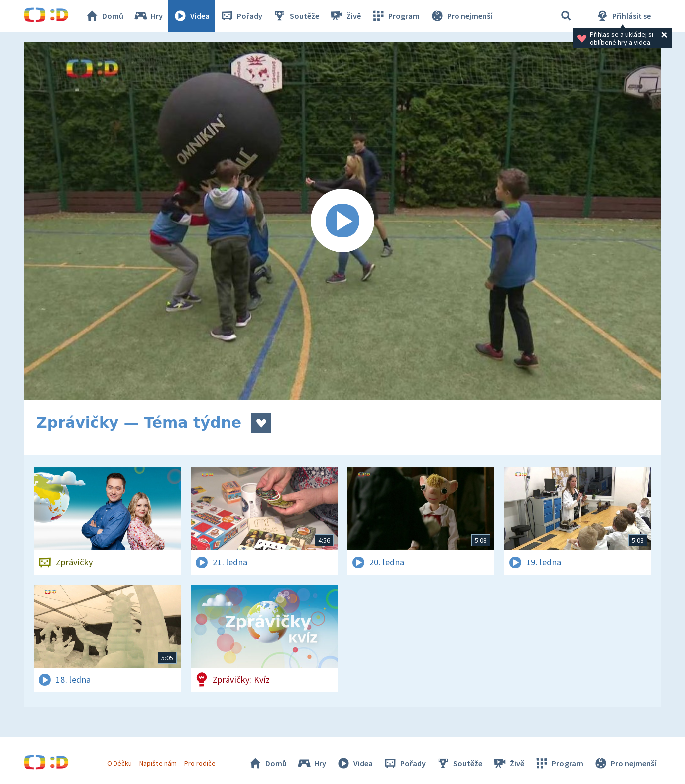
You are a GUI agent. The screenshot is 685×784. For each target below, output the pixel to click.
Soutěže (296, 16)
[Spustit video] (342, 221)
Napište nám (158, 763)
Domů (104, 16)
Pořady (241, 16)
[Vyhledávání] (566, 16)
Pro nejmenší (461, 16)
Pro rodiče (200, 763)
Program (395, 16)
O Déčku (119, 763)
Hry (148, 16)
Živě (345, 16)
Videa (191, 16)
